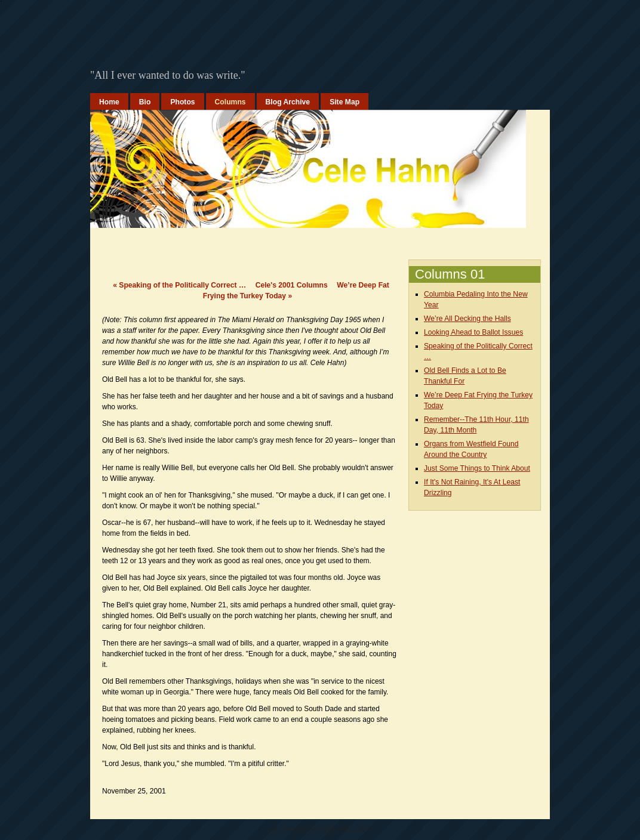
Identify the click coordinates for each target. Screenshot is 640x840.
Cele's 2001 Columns (292, 285)
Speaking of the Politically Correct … (179, 285)
